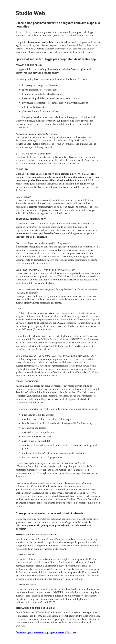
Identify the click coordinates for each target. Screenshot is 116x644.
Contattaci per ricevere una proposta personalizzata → (46, 632)
